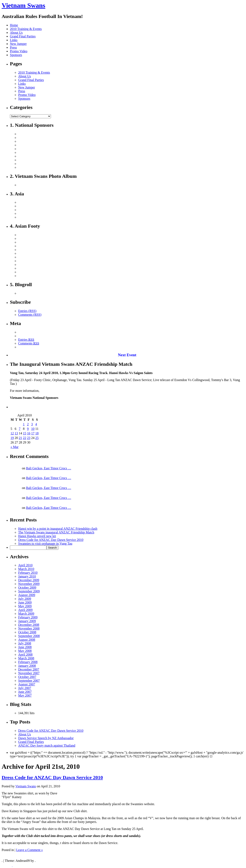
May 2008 (25, 651)
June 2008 (25, 647)
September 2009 (29, 591)
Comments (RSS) (30, 315)
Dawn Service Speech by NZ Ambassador (46, 738)
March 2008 (26, 658)
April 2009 (25, 610)
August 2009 (27, 595)
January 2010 (27, 576)
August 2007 (27, 684)
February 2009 (28, 617)
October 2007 (27, 677)
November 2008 (29, 628)
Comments (29, 343)
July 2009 (25, 599)
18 (37, 433)
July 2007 (25, 688)
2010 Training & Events (26, 29)
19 (12, 438)
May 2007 (25, 695)
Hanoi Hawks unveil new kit (37, 536)
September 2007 (29, 681)
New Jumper (18, 44)
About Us (16, 33)
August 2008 (27, 640)
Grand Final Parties (23, 36)
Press (13, 47)
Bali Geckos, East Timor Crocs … (49, 468)
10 (33, 429)
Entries (26, 340)
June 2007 (25, 692)
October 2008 (27, 632)
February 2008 (28, 662)
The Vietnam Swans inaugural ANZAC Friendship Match (56, 532)
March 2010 (26, 569)
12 (12, 433)
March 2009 (26, 614)
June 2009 (25, 602)
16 (29, 433)
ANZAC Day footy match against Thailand (47, 745)
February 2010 (28, 573)
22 (25, 438)
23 (29, 438)
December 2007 (29, 669)
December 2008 (29, 625)
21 (20, 438)
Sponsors (16, 55)
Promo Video (19, 51)
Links (14, 40)
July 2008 (25, 643)
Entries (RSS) (27, 311)
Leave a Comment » (29, 850)
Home (14, 25)
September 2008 (29, 636)
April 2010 (25, 565)
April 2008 (25, 655)
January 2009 (27, 621)
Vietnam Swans (23, 5)
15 (25, 433)
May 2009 (25, 606)
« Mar (15, 447)
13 (16, 433)
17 (33, 433)
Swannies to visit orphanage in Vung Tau (45, 543)
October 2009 (27, 588)
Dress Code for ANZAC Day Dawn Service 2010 (51, 540)
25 (37, 438)
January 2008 (27, 666)
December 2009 (29, 580)
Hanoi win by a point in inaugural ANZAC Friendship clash (58, 529)
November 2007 (29, 673)
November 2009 (29, 584)
